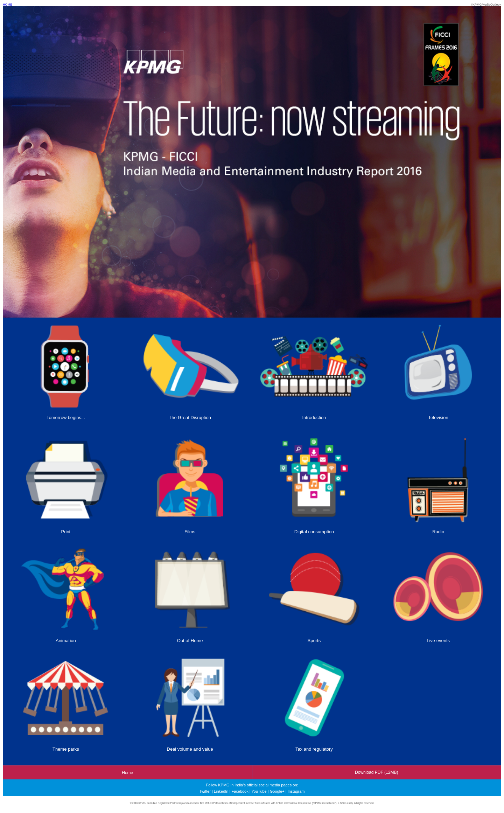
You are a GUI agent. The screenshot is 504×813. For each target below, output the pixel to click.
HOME (8, 5)
